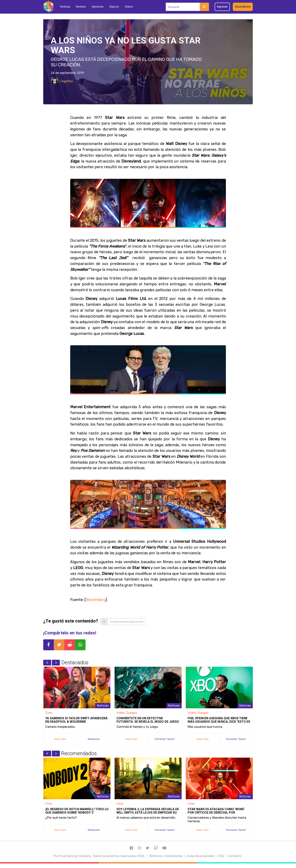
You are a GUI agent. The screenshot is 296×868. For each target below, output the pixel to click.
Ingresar (222, 7)
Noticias (65, 7)
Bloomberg (96, 600)
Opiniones (98, 7)
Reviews (81, 7)
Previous (47, 663)
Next (56, 663)
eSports (114, 7)
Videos (129, 7)
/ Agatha (62, 81)
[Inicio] (48, 7)
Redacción (94, 739)
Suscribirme (243, 7)
